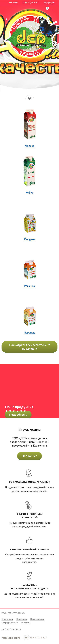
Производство (37, 619)
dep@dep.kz (50, 2)
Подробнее (29, 456)
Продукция (22, 619)
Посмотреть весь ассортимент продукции (29, 347)
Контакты (26, 623)
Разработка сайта (11, 638)
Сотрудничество (10, 623)
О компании (7, 619)
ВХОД (16, 2)
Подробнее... (18, 415)
